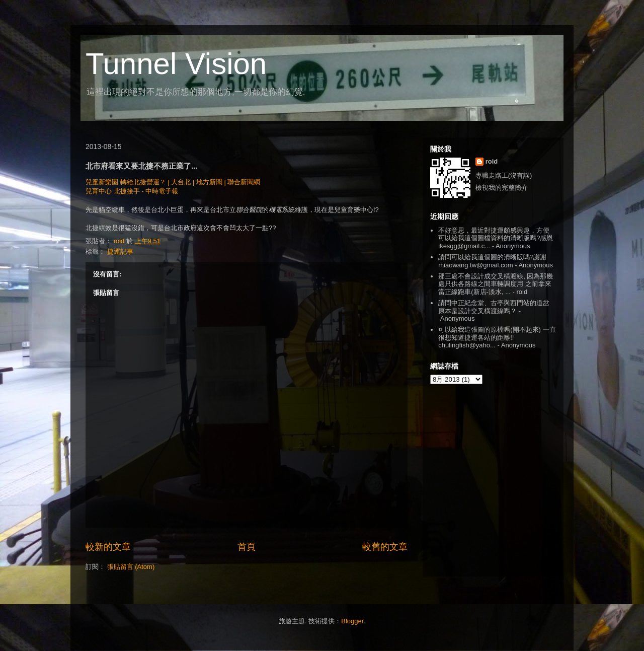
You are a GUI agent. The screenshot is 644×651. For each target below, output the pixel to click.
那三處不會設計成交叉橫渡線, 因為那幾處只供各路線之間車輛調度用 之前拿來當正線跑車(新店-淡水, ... (496, 284)
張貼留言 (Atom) (131, 567)
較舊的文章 (385, 547)
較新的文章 (108, 547)
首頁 (247, 547)
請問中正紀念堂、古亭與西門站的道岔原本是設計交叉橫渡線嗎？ (494, 307)
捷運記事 (120, 251)
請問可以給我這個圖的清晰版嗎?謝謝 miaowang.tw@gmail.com (492, 261)
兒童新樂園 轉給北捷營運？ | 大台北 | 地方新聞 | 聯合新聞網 (173, 182)
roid (492, 161)
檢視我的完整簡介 (502, 188)
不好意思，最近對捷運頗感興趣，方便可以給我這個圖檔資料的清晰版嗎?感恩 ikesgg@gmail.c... (496, 238)
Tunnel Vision (176, 64)
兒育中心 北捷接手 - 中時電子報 (132, 191)
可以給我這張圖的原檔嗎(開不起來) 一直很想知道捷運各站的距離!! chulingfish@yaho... (497, 337)
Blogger (352, 621)
